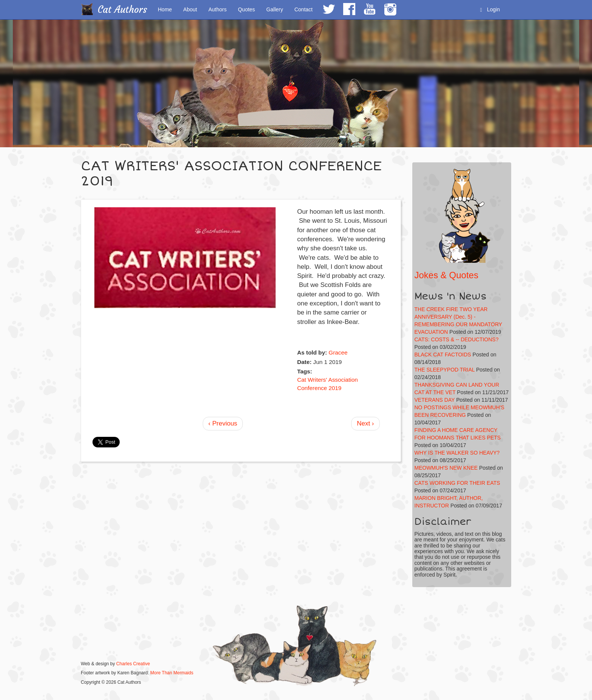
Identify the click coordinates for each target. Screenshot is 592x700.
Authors (217, 9)
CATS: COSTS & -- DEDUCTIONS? (457, 339)
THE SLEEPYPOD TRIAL (445, 370)
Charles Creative (133, 664)
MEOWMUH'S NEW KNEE (446, 468)
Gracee (338, 352)
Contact (304, 9)
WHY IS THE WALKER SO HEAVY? (457, 453)
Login (490, 10)
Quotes (246, 9)
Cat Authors (123, 10)
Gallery (274, 9)
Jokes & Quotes (446, 275)
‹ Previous (223, 423)
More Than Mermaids (172, 673)
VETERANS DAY (435, 400)
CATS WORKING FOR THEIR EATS (457, 483)
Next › (365, 423)
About (190, 9)
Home (165, 9)
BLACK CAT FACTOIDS (443, 355)
